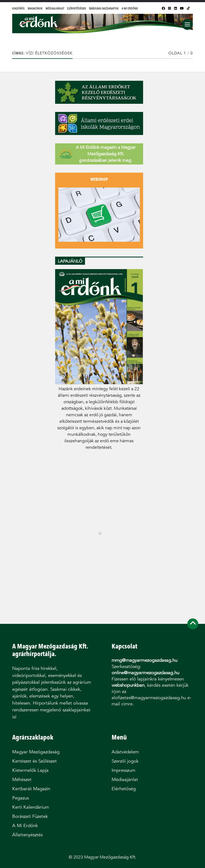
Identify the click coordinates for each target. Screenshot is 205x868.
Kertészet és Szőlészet (34, 761)
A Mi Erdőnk (130, 8)
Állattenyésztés (27, 835)
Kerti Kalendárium (31, 807)
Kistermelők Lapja (30, 770)
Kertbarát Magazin (31, 789)
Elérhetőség (124, 789)
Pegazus (20, 798)
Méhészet (22, 780)
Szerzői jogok (125, 761)
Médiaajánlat (55, 8)
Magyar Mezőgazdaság (36, 752)
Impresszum (123, 770)
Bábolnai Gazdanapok (104, 8)
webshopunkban (128, 685)
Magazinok (35, 8)
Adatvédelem (125, 752)
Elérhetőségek (77, 8)
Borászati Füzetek (30, 816)
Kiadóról (18, 8)
